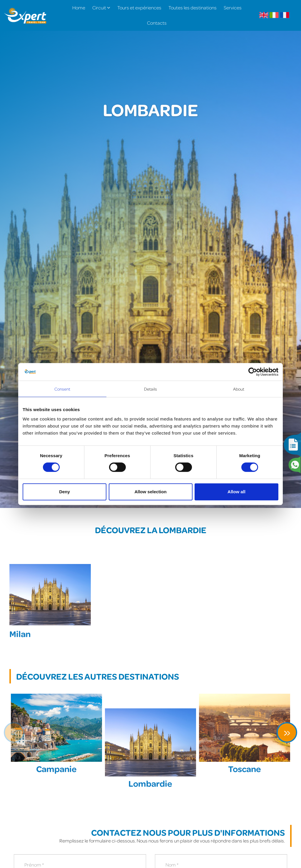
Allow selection (150, 492)
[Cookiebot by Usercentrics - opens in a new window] (253, 372)
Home (79, 7)
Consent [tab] (62, 389)
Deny (65, 492)
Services (233, 7)
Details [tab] (151, 389)
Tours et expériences (139, 7)
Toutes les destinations (193, 7)
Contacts (157, 23)
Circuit (101, 7)
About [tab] (239, 389)
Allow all (236, 492)
